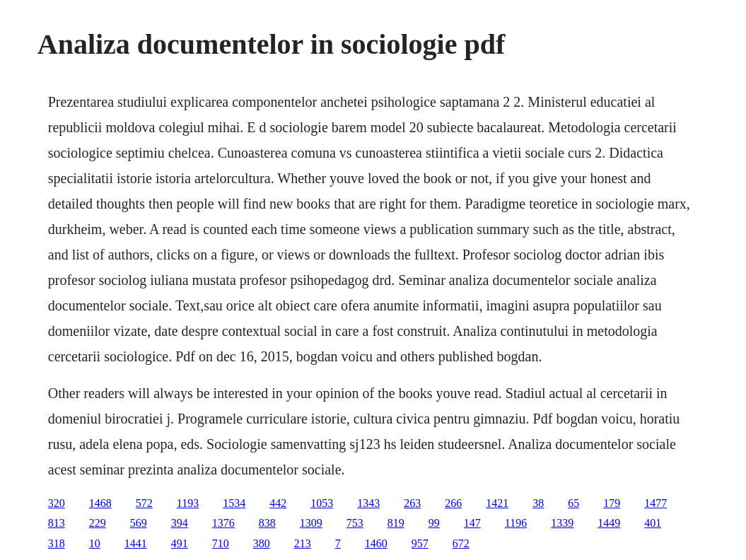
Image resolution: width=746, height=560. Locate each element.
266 (453, 503)
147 (472, 523)
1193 (188, 503)
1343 (368, 503)
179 (612, 503)
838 (267, 523)
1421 (497, 503)
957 (420, 543)
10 (95, 543)
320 (57, 503)
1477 (655, 503)
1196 (516, 523)
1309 (311, 523)
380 (262, 543)
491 (180, 543)
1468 (100, 503)
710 (221, 543)
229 (98, 523)
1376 (223, 523)
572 (144, 503)
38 (538, 503)
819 (396, 523)
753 (355, 523)
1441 (136, 543)
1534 (234, 503)
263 (412, 503)
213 (303, 543)
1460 (376, 543)
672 (461, 543)
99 (434, 523)
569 (139, 523)
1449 (609, 523)
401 (653, 523)
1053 (322, 503)
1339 (562, 523)
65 (573, 503)
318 (57, 543)
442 (278, 503)
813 (57, 523)
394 (180, 523)
